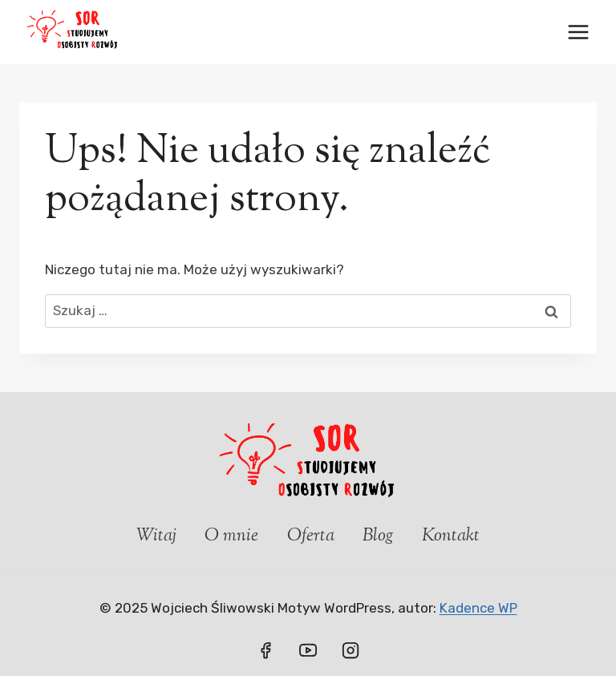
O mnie (231, 536)
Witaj (156, 536)
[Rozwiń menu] (578, 32)
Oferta (311, 536)
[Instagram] (351, 650)
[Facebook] (265, 650)
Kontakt (451, 536)
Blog (378, 536)
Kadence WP (478, 608)
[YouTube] (308, 650)
